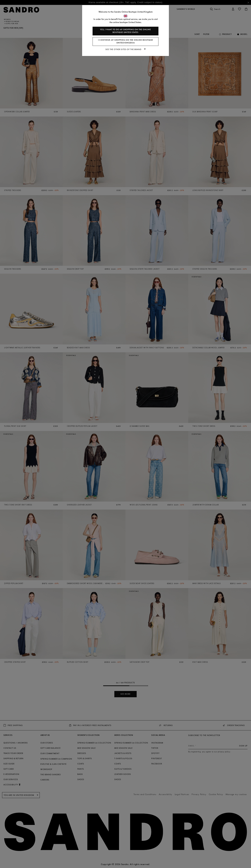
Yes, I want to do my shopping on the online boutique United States (125, 31)
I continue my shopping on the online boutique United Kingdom (126, 41)
